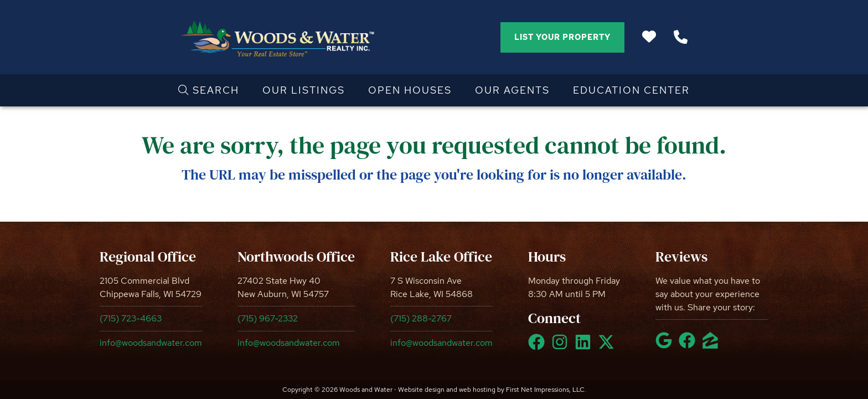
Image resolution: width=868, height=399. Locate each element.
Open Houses (410, 90)
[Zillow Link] (712, 345)
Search (209, 90)
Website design (421, 390)
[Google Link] (666, 345)
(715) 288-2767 (421, 318)
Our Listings (304, 90)
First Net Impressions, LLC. (546, 390)
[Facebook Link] (539, 347)
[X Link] (608, 347)
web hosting (477, 390)
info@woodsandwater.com (151, 343)
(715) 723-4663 (131, 318)
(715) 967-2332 (268, 318)
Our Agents (512, 90)
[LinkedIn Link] (585, 347)
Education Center (631, 90)
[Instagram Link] (562, 347)
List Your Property (562, 37)
